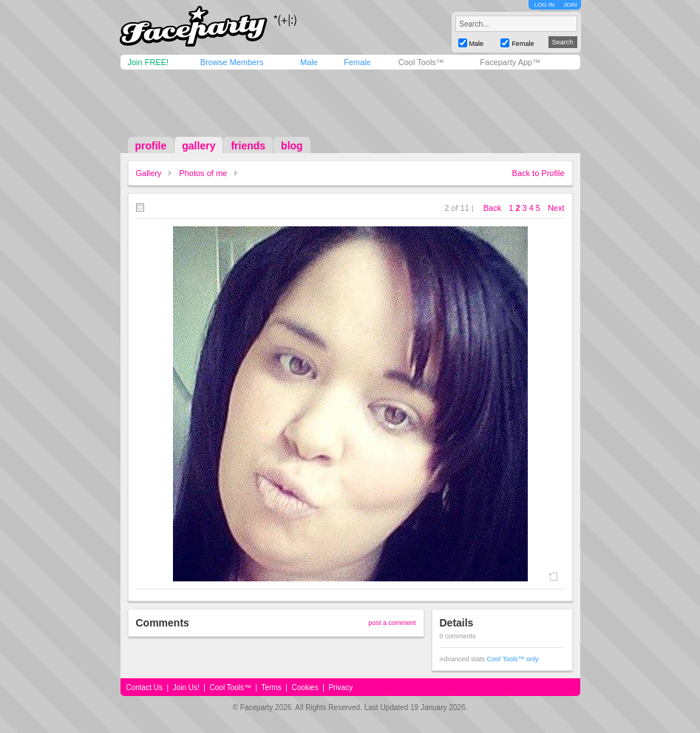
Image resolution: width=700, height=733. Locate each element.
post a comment (392, 623)
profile (151, 146)
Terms (272, 688)
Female (357, 62)
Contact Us (145, 688)
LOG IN (544, 5)
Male (309, 62)
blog (292, 146)
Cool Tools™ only (513, 659)
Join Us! (186, 688)
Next (556, 208)
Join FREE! (149, 62)
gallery (198, 146)
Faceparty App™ (510, 62)
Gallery (149, 173)
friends (248, 146)
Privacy (340, 688)
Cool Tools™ (421, 62)
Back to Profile (538, 173)
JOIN (570, 5)
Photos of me (203, 173)
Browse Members (232, 62)
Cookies (305, 688)
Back (492, 208)
